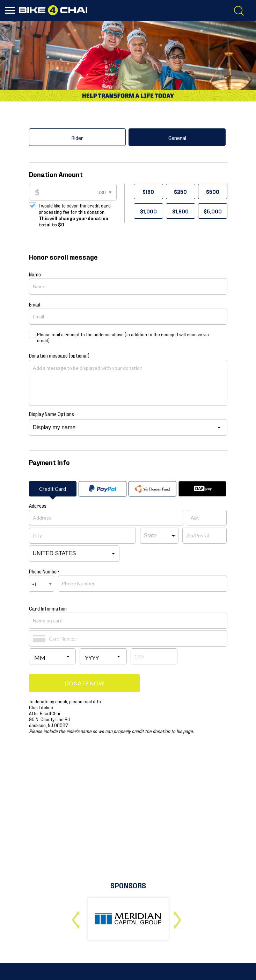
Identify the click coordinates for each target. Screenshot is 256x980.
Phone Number (44, 571)
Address (38, 505)
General (177, 137)
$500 (213, 191)
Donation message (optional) (59, 355)
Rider (77, 137)
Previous (77, 917)
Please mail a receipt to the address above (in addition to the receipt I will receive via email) (123, 337)
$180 (148, 191)
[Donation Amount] (78, 192)
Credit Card (53, 489)
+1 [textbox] (34, 584)
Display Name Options (52, 414)
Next (179, 917)
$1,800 (180, 211)
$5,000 (213, 211)
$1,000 (148, 211)
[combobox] (42, 584)
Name (35, 274)
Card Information (48, 608)
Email (35, 304)
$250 (180, 191)
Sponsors (128, 885)
